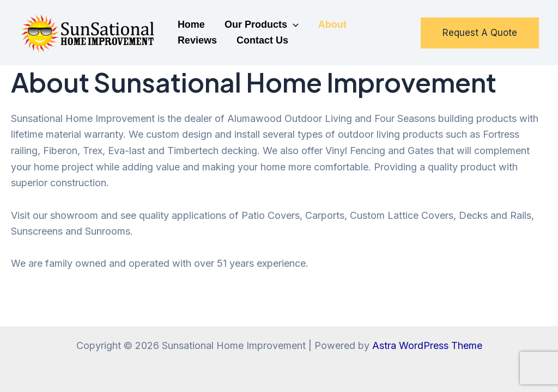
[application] (293, 25)
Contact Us (262, 40)
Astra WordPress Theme (427, 345)
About (332, 24)
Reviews (197, 40)
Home (191, 24)
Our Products (262, 25)
